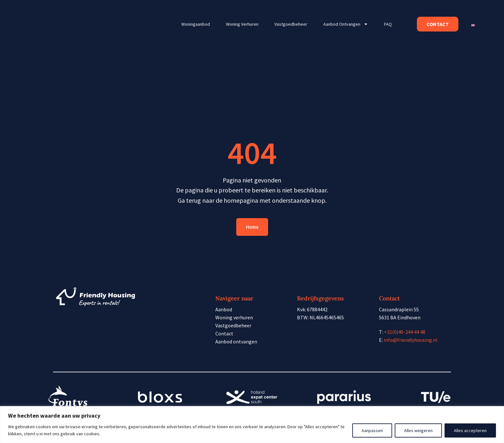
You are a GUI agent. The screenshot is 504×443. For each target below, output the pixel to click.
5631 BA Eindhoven (400, 317)
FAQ (388, 24)
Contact (224, 333)
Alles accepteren (470, 430)
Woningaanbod (196, 24)
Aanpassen (372, 430)
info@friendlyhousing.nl (411, 340)
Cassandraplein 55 (399, 309)
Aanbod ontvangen (346, 24)
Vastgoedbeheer (291, 24)
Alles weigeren (418, 430)
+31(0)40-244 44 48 (405, 332)
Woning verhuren (242, 24)
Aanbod (224, 309)
